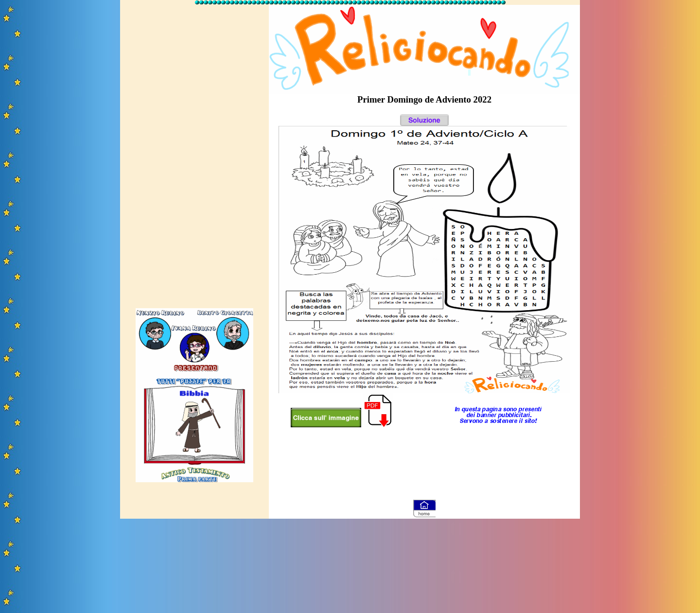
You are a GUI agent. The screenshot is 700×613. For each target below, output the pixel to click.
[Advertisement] (194, 152)
